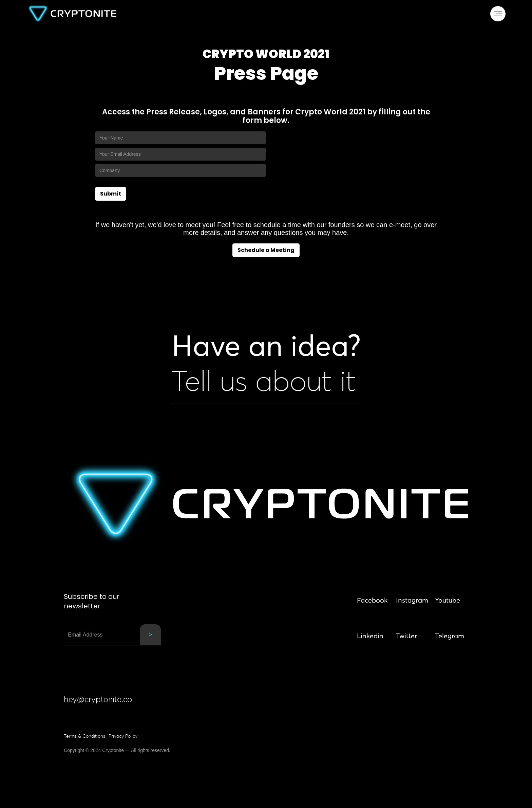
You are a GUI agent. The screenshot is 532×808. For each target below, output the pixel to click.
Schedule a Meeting (266, 250)
